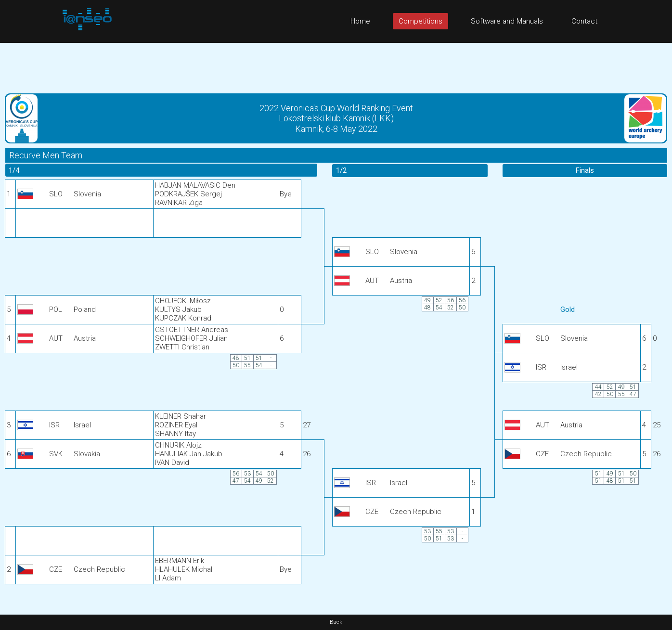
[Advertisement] (336, 64)
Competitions (420, 21)
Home (360, 21)
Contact (584, 21)
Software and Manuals (507, 21)
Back (336, 622)
